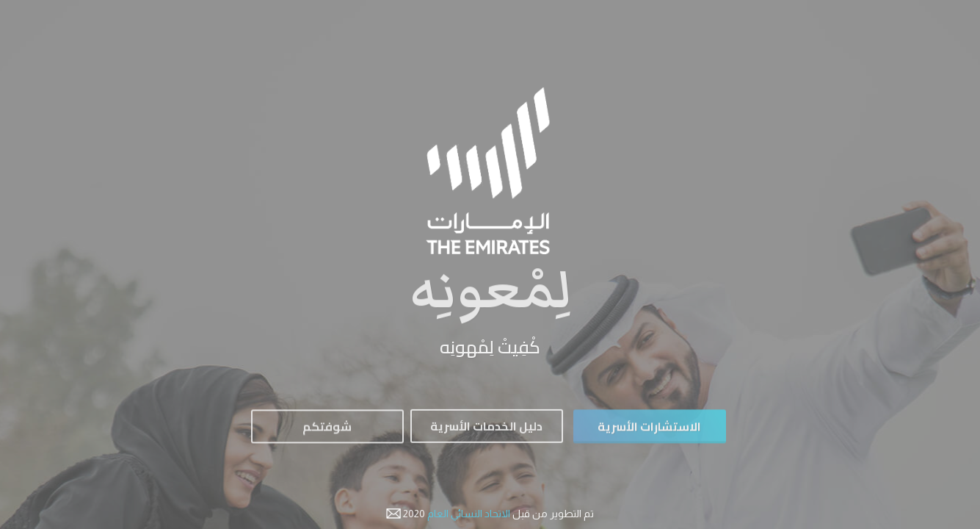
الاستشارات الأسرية (649, 430)
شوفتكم (327, 430)
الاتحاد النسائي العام (468, 514)
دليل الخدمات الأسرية (486, 429)
